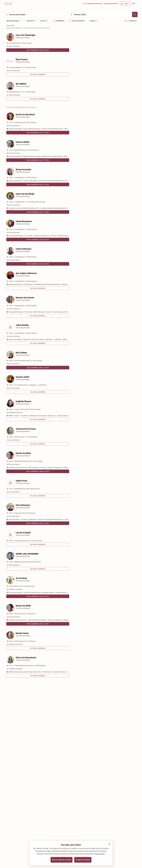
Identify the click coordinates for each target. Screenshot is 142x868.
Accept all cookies (83, 860)
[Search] (135, 14)
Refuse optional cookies (62, 860)
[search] (36, 14)
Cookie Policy (100, 854)
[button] (109, 844)
